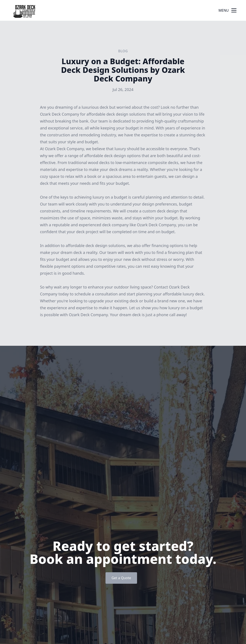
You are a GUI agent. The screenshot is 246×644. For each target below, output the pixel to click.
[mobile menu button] (234, 10)
